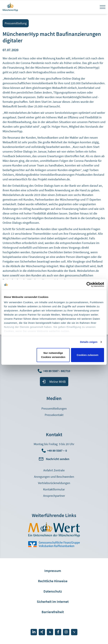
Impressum (53, 571)
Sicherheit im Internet (53, 602)
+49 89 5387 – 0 (57, 451)
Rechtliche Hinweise (53, 581)
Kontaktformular (54, 489)
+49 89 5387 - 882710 (57, 371)
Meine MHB (58, 382)
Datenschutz (53, 591)
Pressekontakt (54, 415)
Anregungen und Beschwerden (54, 477)
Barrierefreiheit (53, 612)
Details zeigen (89, 342)
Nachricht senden (58, 459)
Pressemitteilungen (54, 408)
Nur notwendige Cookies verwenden (53, 355)
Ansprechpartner (54, 496)
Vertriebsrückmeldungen (54, 483)
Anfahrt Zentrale (54, 470)
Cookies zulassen (88, 355)
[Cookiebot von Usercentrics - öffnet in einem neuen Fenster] (89, 285)
